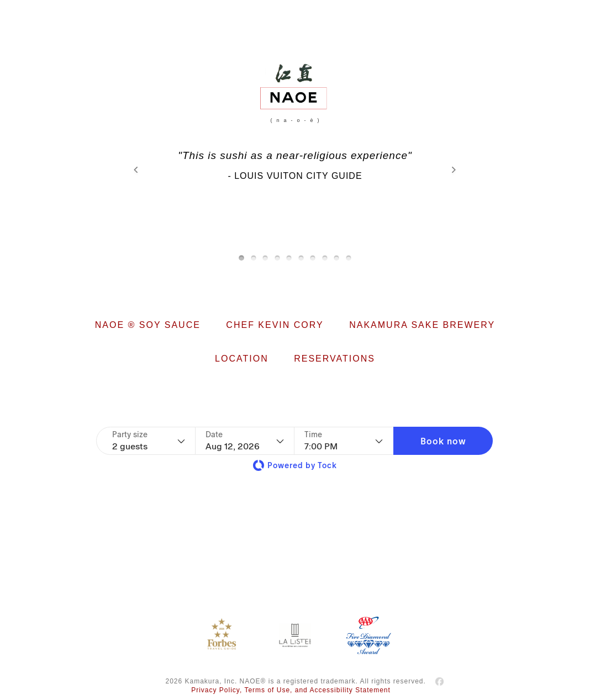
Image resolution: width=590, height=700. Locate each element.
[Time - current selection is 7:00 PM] (344, 441)
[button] (443, 441)
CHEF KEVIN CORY (275, 325)
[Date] (245, 441)
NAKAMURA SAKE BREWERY (422, 325)
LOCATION (242, 359)
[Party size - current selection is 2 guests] (149, 441)
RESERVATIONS (334, 359)
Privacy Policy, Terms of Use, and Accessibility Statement (291, 690)
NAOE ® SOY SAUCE (148, 325)
